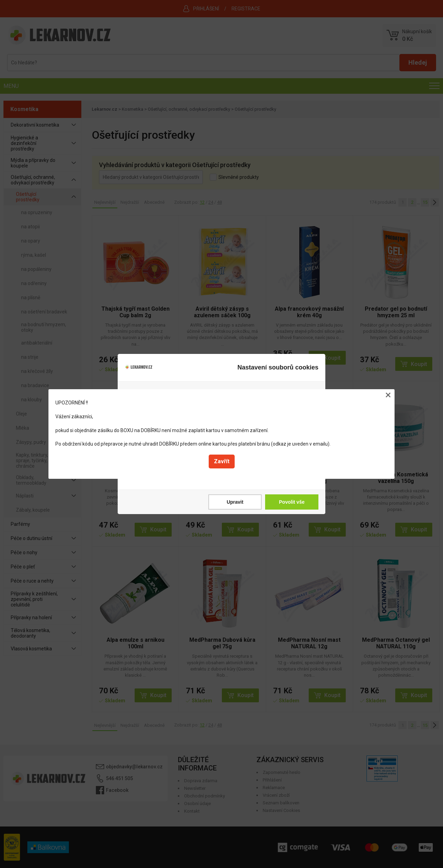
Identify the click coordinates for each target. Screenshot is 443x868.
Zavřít (222, 461)
